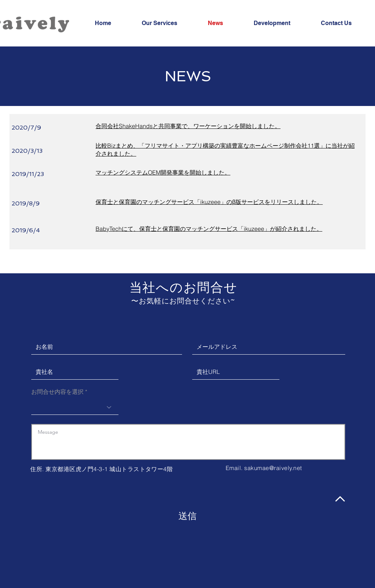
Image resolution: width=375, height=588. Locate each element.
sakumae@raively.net (273, 468)
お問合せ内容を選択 (57, 392)
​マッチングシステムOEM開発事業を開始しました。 (163, 172)
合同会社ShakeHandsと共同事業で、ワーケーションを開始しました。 (188, 126)
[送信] (187, 516)
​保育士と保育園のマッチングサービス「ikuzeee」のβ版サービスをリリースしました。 (209, 202)
